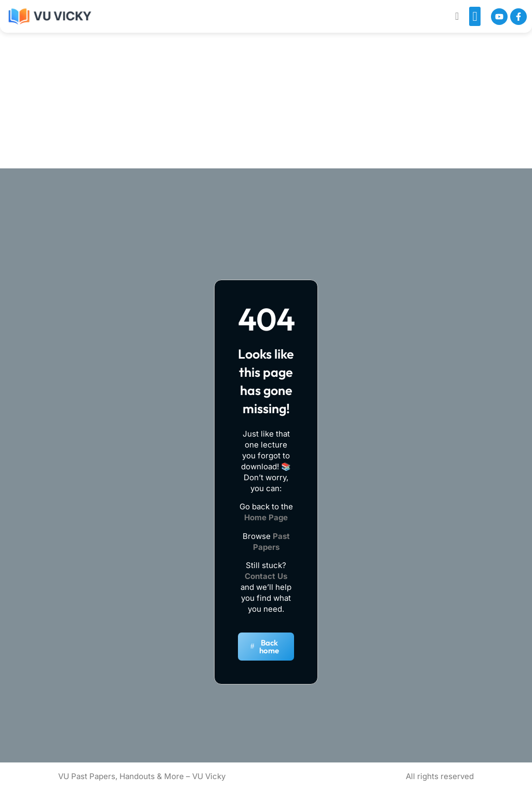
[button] (475, 17)
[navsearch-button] (457, 16)
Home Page (266, 517)
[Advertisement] (269, 77)
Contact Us (266, 576)
